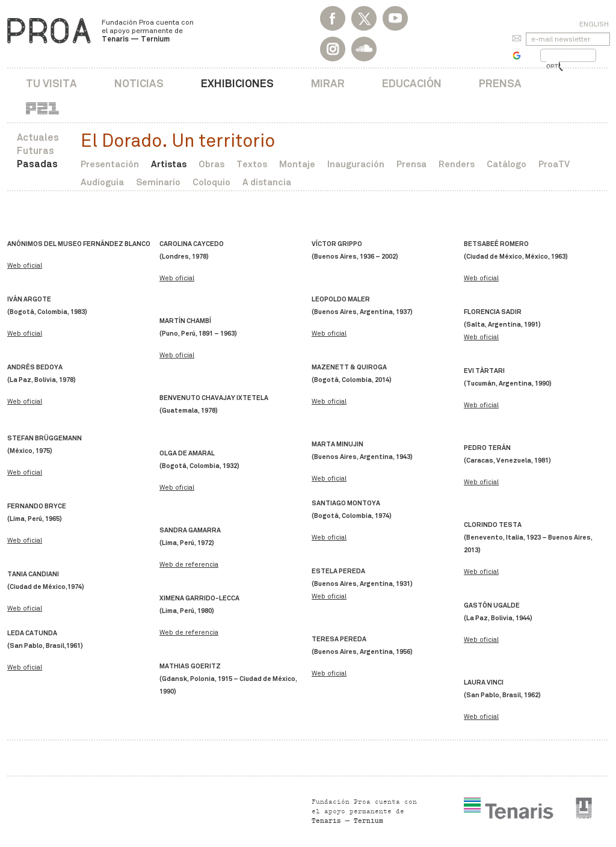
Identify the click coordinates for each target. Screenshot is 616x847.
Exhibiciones (237, 83)
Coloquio (211, 182)
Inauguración (356, 164)
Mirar (328, 83)
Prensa (500, 83)
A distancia (267, 182)
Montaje (297, 164)
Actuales (38, 137)
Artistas (169, 164)
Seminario (158, 182)
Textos (252, 164)
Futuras (35, 151)
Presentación (110, 164)
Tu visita (51, 83)
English (594, 24)
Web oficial (25, 266)
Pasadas (37, 164)
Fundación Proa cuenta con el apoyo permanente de (148, 31)
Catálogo (507, 164)
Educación (412, 83)
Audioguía (102, 182)
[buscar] (553, 67)
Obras (211, 164)
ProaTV (554, 164)
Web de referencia (189, 565)
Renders (457, 164)
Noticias (139, 83)
